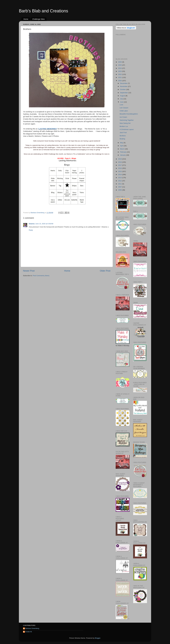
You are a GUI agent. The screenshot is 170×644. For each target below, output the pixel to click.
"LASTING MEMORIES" (48, 129)
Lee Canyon (124, 108)
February (123, 152)
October (123, 89)
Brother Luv (124, 126)
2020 (120, 81)
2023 (120, 71)
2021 (120, 77)
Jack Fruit (123, 133)
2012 (120, 181)
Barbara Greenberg (32, 628)
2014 (120, 175)
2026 (120, 62)
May (122, 143)
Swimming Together (127, 120)
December (124, 83)
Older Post (105, 271)
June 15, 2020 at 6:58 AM (44, 224)
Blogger (98, 638)
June (122, 102)
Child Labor (124, 111)
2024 (120, 68)
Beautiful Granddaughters (129, 114)
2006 (120, 190)
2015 (120, 171)
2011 (120, 184)
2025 (120, 65)
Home (26, 19)
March (122, 149)
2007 (120, 187)
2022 (120, 74)
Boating (122, 139)
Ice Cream (123, 117)
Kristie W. (29, 632)
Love (121, 105)
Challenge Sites (39, 19)
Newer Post (29, 271)
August (123, 96)
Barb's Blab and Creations (44, 11)
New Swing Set (125, 123)
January (123, 155)
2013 (120, 178)
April (122, 146)
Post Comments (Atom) (41, 276)
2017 (120, 165)
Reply (31, 230)
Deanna (32, 224)
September (124, 93)
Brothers (123, 136)
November (124, 86)
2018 (120, 162)
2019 (120, 159)
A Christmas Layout (127, 129)
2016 (120, 168)
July (122, 99)
